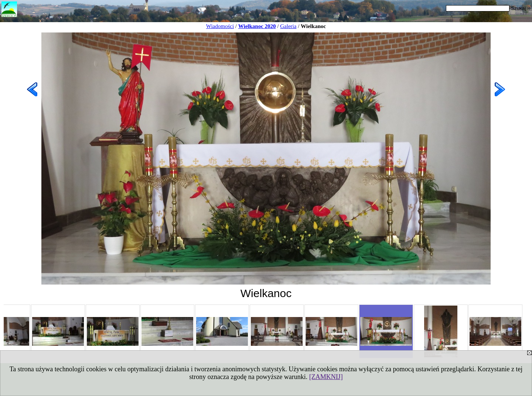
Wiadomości (220, 26)
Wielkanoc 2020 (257, 26)
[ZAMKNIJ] (326, 377)
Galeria (288, 26)
